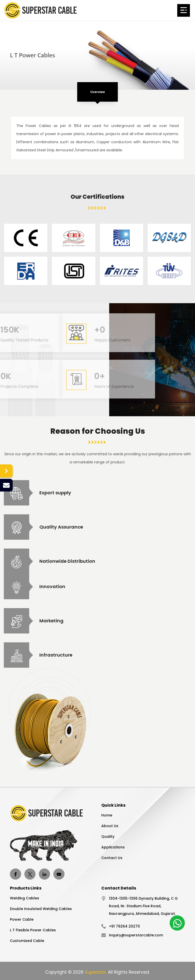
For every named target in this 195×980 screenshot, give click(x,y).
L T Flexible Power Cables (33, 930)
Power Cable (22, 919)
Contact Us (112, 858)
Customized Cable (27, 941)
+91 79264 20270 (124, 926)
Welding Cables (25, 898)
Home (107, 815)
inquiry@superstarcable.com (136, 935)
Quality (108, 837)
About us (110, 826)
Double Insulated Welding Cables (41, 909)
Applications (113, 847)
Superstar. (96, 972)
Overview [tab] (97, 92)
